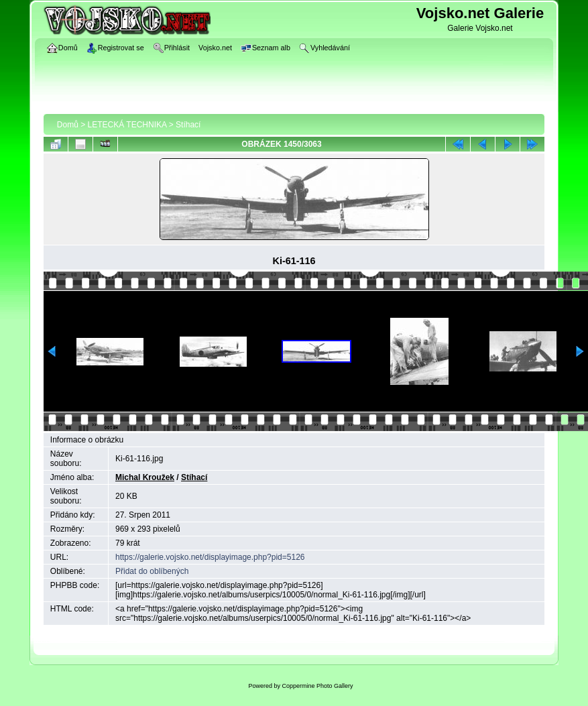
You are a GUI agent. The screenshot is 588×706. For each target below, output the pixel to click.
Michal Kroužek (145, 477)
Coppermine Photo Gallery (317, 686)
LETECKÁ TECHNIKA (127, 125)
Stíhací (188, 125)
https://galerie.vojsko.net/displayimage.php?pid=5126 (210, 557)
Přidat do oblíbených (152, 571)
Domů (68, 125)
